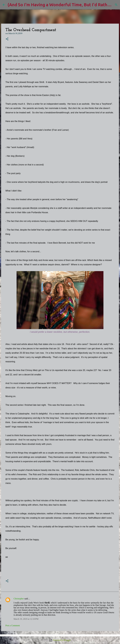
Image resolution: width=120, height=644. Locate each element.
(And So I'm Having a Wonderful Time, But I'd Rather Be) (64, 5)
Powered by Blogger (60, 640)
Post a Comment (13, 625)
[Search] (116, 5)
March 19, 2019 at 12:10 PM (26, 619)
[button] (7, 39)
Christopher (19, 599)
